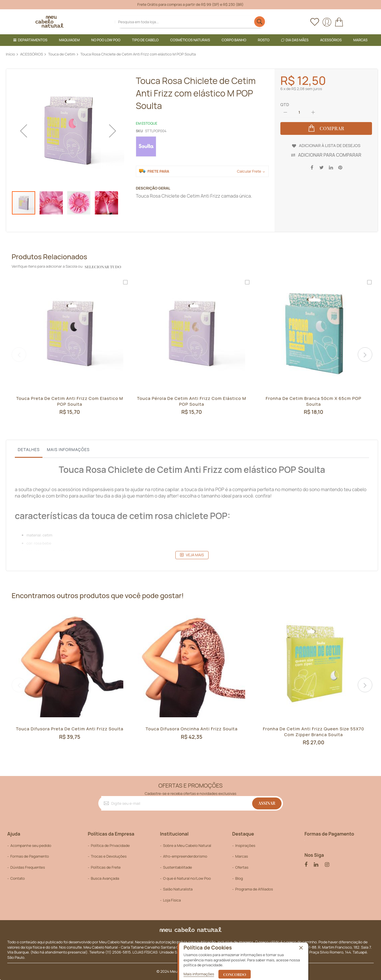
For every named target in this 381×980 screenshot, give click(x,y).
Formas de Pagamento (30, 856)
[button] (24, 131)
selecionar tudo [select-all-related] (102, 267)
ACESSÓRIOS (32, 54)
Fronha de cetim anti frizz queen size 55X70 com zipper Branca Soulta (314, 732)
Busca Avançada (105, 878)
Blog (239, 878)
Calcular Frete (249, 171)
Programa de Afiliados (254, 889)
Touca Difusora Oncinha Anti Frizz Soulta (192, 729)
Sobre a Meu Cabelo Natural (187, 845)
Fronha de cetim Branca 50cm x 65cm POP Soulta (314, 401)
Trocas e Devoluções (109, 856)
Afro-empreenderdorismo (185, 856)
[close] (301, 948)
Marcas (242, 856)
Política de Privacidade (110, 845)
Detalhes (29, 449)
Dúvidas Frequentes (27, 867)
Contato (17, 878)
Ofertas (242, 867)
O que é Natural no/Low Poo (187, 878)
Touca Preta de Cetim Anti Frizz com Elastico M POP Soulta (70, 401)
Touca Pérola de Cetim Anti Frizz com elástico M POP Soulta (192, 401)
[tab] (29, 451)
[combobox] (190, 22)
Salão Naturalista (178, 889)
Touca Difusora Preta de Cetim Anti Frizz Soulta (70, 732)
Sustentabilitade (177, 867)
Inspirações (245, 845)
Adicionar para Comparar (330, 154)
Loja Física (172, 900)
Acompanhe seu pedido (31, 845)
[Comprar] (326, 128)
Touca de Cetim (62, 54)
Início (10, 54)
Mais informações (68, 449)
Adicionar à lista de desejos (330, 145)
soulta (25, 489)
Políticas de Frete (106, 867)
